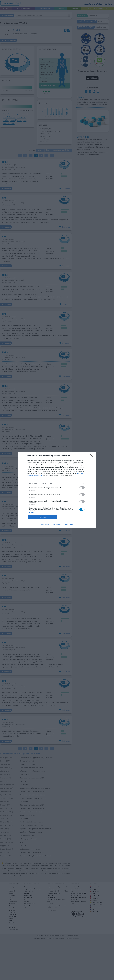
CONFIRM (42, 517)
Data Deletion (46, 524)
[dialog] (57, 490)
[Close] (92, 456)
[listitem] (57, 483)
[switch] (82, 488)
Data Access (57, 524)
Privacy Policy (68, 524)
